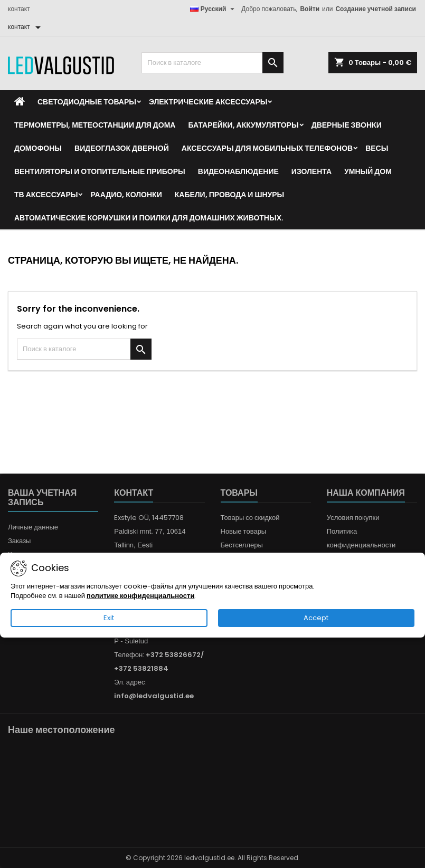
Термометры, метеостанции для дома (95, 125)
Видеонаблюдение (238, 171)
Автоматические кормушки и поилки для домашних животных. (149, 218)
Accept (316, 618)
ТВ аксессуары (46, 195)
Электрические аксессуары (208, 102)
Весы (377, 148)
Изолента (311, 171)
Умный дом (368, 171)
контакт (19, 9)
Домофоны (38, 148)
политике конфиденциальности (140, 596)
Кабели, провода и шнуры (230, 195)
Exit (109, 618)
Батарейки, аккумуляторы (243, 125)
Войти (310, 9)
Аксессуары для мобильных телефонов (267, 148)
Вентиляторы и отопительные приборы (100, 171)
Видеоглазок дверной (122, 148)
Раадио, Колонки (126, 195)
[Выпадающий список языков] (214, 9)
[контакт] (26, 27)
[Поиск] (212, 63)
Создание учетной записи (376, 9)
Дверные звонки (347, 125)
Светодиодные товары (87, 102)
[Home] (20, 102)
